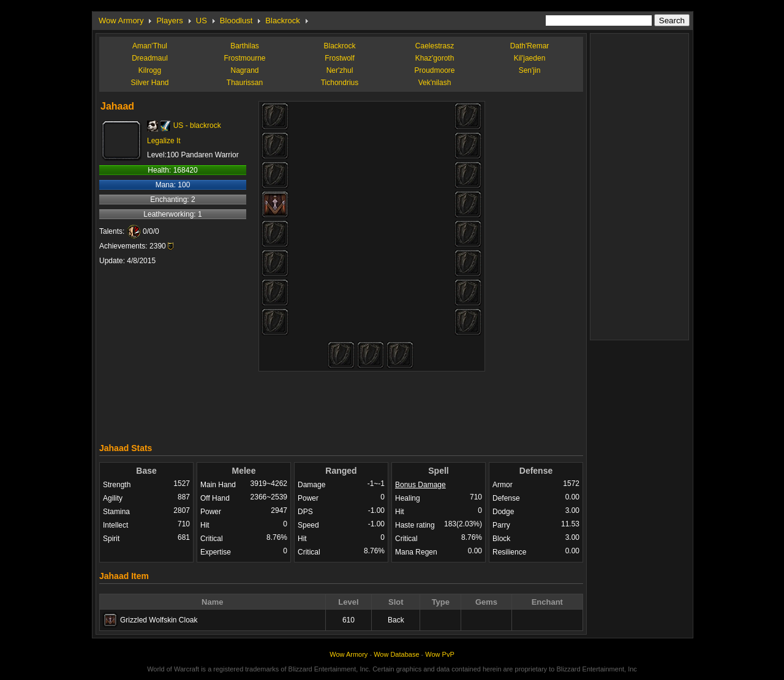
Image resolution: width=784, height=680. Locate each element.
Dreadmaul (150, 58)
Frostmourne (244, 58)
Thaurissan (245, 83)
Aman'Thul (150, 46)
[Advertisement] (341, 404)
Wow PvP (439, 654)
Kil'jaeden (530, 58)
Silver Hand (149, 83)
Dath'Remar (530, 46)
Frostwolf (340, 58)
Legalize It (164, 141)
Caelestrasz (435, 46)
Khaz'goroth (435, 58)
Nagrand (244, 70)
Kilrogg (150, 70)
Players (169, 21)
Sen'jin (530, 70)
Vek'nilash (435, 83)
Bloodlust (236, 21)
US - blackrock (197, 125)
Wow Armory (121, 21)
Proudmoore (434, 70)
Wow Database (396, 654)
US (202, 21)
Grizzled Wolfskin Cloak (159, 620)
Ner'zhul (340, 70)
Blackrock (282, 21)
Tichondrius (340, 83)
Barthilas (245, 46)
